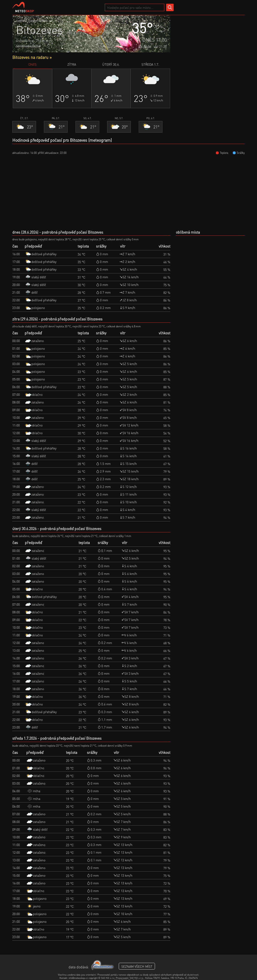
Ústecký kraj (25, 40)
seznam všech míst (137, 966)
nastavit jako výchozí (28, 45)
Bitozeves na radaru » (32, 57)
